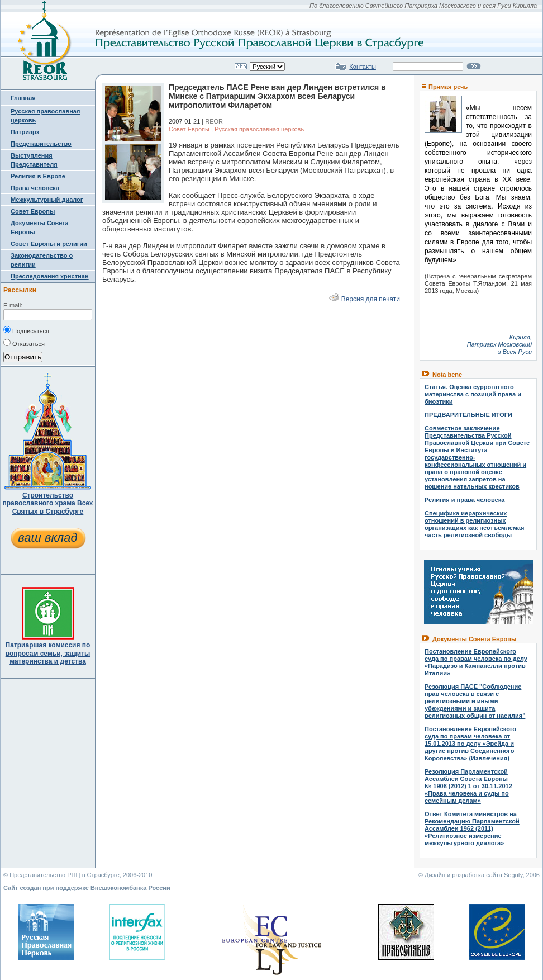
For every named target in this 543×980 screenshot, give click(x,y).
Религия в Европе (38, 176)
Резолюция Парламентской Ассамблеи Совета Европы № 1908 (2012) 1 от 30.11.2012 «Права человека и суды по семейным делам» (468, 786)
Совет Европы (33, 211)
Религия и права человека (465, 500)
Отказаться (24, 343)
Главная (23, 98)
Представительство (41, 144)
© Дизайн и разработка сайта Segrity (471, 875)
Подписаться (26, 330)
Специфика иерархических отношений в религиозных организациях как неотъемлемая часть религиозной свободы (474, 524)
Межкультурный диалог (47, 200)
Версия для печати (371, 299)
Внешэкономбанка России (130, 888)
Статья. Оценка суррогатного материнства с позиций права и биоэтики (473, 394)
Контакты (363, 67)
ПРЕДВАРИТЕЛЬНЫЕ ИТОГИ (468, 415)
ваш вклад (47, 538)
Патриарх (25, 132)
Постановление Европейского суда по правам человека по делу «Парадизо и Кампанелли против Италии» (476, 662)
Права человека (35, 188)
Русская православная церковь (259, 129)
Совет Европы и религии (49, 244)
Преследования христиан (50, 276)
